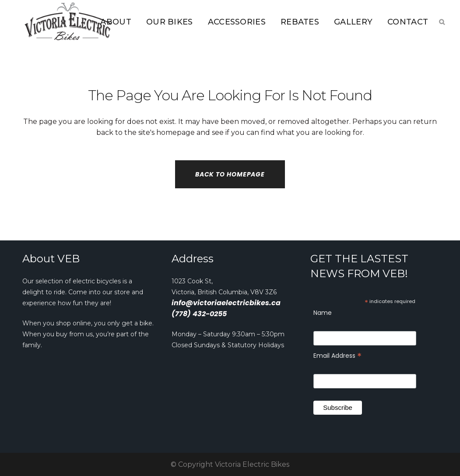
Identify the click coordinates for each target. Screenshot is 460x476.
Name (323, 313)
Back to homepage (230, 174)
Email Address (337, 356)
